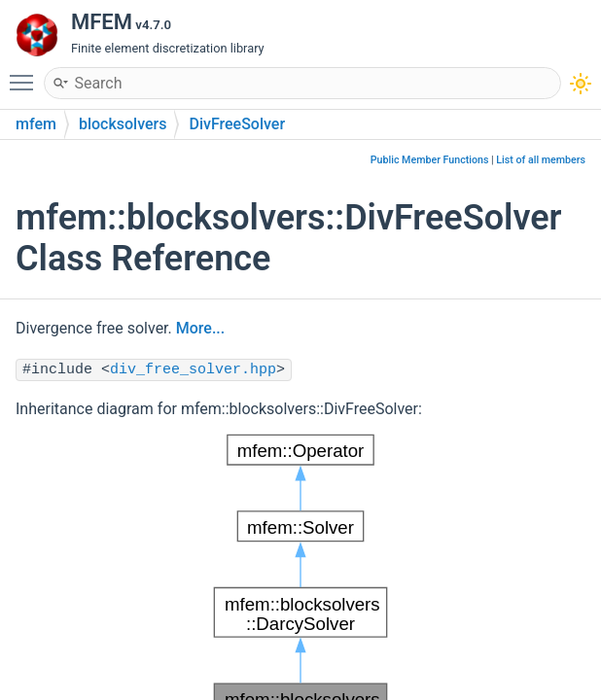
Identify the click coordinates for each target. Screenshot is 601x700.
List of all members (541, 160)
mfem (36, 124)
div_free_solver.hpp (193, 370)
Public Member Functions (430, 160)
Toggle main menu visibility (26, 74)
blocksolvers (123, 124)
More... (200, 328)
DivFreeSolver (237, 124)
